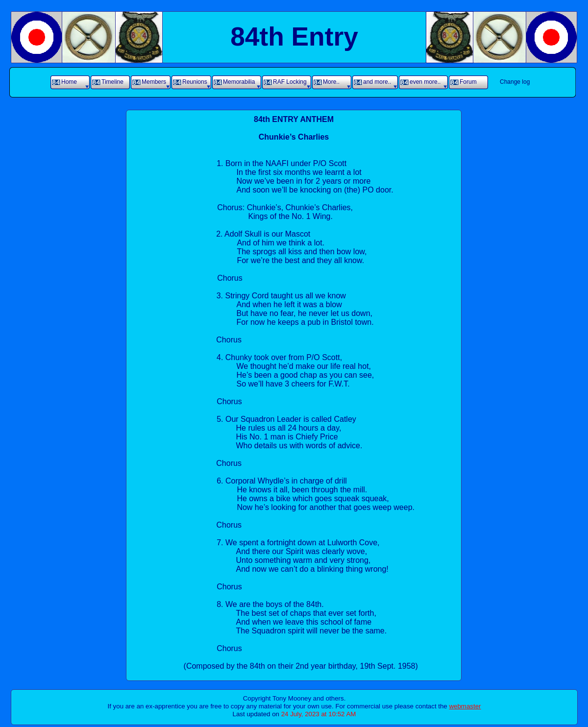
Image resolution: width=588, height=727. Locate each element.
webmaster (465, 706)
